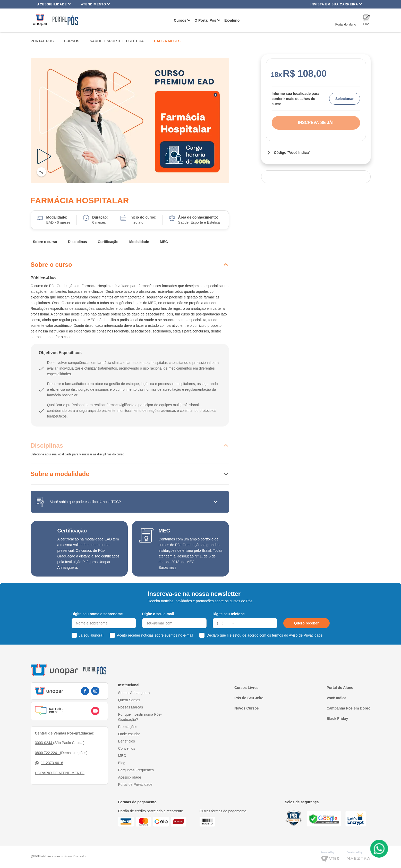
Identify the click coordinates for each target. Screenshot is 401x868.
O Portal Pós (205, 20)
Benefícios (127, 741)
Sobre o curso (45, 242)
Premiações (128, 727)
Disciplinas (78, 242)
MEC (164, 242)
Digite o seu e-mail (158, 614)
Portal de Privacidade (135, 784)
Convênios (127, 748)
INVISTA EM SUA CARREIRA (336, 4)
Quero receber (306, 623)
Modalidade (139, 242)
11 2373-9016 (49, 763)
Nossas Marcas (131, 707)
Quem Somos (129, 700)
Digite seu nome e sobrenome (97, 614)
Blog (122, 763)
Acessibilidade (54, 4)
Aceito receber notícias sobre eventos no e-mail (155, 635)
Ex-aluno (232, 20)
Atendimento (95, 4)
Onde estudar (129, 734)
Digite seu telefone (229, 614)
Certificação (108, 242)
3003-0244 (44, 743)
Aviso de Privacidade (306, 635)
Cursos (180, 20)
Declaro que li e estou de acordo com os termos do (265, 635)
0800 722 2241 (48, 753)
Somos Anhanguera (134, 693)
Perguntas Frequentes (136, 770)
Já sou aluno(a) (91, 635)
